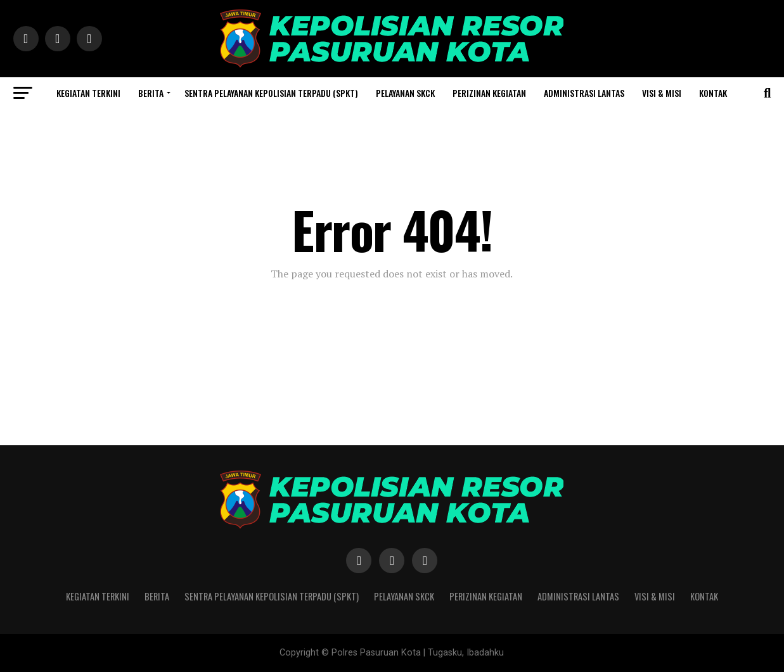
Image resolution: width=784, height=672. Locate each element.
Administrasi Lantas (584, 93)
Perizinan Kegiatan (489, 93)
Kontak (713, 93)
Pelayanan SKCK (405, 93)
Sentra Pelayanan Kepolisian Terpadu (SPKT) (271, 93)
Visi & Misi (662, 93)
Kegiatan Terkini (88, 93)
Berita (151, 93)
